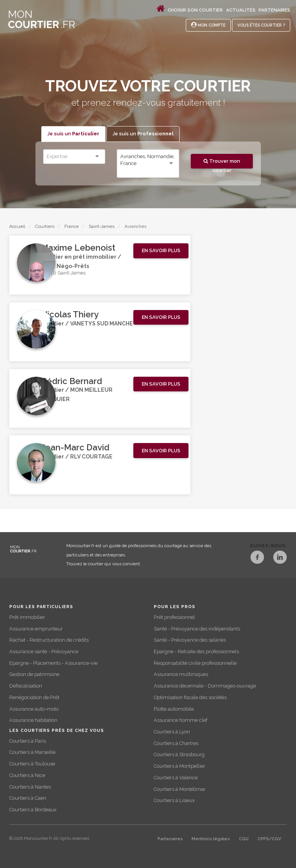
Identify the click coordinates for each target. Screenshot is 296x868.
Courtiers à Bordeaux (33, 810)
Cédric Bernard (71, 381)
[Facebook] (256, 558)
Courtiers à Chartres (176, 743)
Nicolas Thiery (70, 314)
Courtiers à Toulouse (32, 764)
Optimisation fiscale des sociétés (190, 697)
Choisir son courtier (195, 10)
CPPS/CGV (269, 839)
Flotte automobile (174, 709)
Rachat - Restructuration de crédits (49, 640)
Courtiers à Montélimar (180, 789)
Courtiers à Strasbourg (179, 754)
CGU (244, 839)
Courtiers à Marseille (32, 752)
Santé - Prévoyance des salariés (190, 640)
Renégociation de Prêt (34, 697)
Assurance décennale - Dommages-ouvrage (205, 686)
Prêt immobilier (27, 617)
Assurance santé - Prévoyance (44, 651)
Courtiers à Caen (28, 798)
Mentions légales (211, 839)
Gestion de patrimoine (34, 674)
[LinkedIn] (280, 558)
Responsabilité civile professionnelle (195, 663)
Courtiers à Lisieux (174, 800)
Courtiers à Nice (27, 775)
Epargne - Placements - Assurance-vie (53, 663)
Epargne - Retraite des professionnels (196, 651)
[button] (161, 251)
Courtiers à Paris (28, 741)
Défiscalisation (26, 686)
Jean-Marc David (75, 447)
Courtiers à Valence (176, 778)
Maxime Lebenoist (78, 248)
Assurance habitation (33, 720)
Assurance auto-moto (34, 709)
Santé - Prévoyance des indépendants (197, 629)
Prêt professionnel (174, 617)
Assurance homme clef (181, 720)
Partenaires (274, 10)
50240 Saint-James (63, 273)
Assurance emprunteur (36, 629)
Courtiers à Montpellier (180, 766)
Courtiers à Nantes (30, 787)
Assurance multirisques (181, 674)
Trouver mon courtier (222, 163)
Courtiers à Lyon (172, 732)
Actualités (241, 10)
